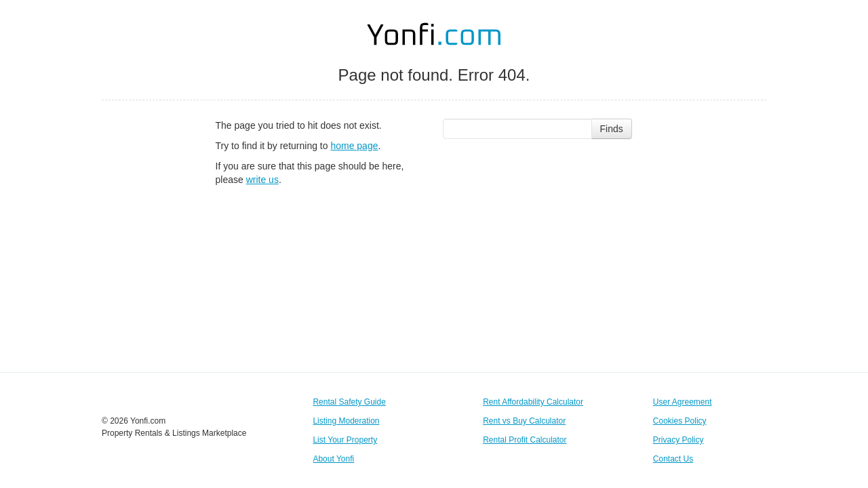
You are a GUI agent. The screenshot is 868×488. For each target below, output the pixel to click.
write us (262, 180)
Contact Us (673, 459)
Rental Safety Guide (349, 402)
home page (354, 146)
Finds (612, 129)
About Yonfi (333, 459)
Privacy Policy (678, 440)
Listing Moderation (346, 421)
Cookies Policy (680, 421)
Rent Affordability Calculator (533, 402)
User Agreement (683, 402)
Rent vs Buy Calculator (524, 421)
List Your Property (345, 440)
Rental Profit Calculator (525, 440)
